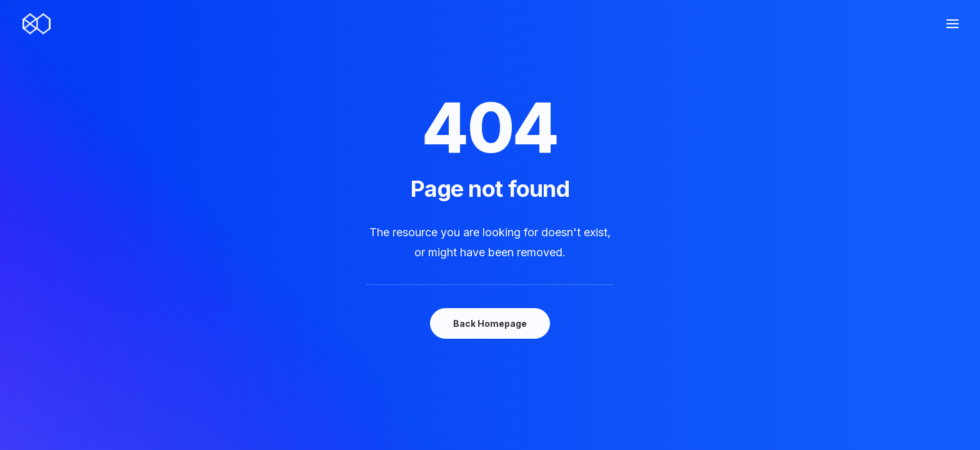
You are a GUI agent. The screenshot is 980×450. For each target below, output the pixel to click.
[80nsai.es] (36, 24)
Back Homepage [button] (490, 323)
